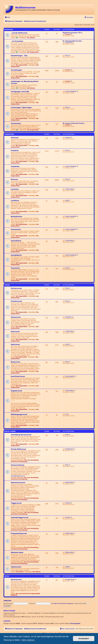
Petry (67, 107)
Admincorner (16, 567)
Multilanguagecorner (19, 414)
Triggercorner (16, 503)
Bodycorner (16, 362)
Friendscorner (17, 301)
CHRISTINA (69, 331)
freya (67, 268)
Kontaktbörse (16, 255)
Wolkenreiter (69, 482)
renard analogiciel (71, 91)
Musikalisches (17, 216)
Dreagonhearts (70, 579)
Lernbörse (15, 201)
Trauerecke (15, 268)
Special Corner (10, 431)
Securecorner (16, 579)
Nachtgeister (69, 449)
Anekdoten (15, 166)
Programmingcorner (19, 533)
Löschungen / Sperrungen (21, 108)
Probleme (15, 151)
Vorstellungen (16, 70)
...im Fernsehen (17, 41)
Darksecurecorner (18, 483)
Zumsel (68, 34)
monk (67, 344)
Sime (67, 55)
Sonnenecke (16, 229)
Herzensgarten (70, 376)
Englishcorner (17, 391)
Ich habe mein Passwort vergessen (62, 603)
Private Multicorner (18, 449)
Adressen (15, 138)
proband (68, 137)
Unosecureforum (18, 465)
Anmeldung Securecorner (21, 435)
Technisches (16, 123)
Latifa (67, 567)
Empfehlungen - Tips (19, 56)
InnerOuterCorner (18, 376)
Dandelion (69, 317)
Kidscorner (15, 332)
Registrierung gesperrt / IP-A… (73, 33)
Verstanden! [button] (84, 639)
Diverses (14, 179)
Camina (68, 503)
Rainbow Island (17, 552)
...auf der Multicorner (19, 33)
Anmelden (7, 601)
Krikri (67, 434)
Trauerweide (69, 189)
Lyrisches (15, 189)
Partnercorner (16, 288)
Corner (7, 285)
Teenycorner (16, 317)
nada (67, 200)
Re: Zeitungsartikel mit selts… (73, 41)
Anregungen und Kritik (20, 92)
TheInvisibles (69, 391)
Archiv (7, 576)
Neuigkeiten (9, 30)
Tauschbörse (16, 241)
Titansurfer (69, 42)
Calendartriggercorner (20, 517)
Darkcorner (15, 344)
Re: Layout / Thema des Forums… (74, 123)
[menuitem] (7, 17)
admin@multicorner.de (18, 476)
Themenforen (9, 134)
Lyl (66, 414)
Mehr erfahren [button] (28, 640)
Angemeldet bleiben (81, 603)
